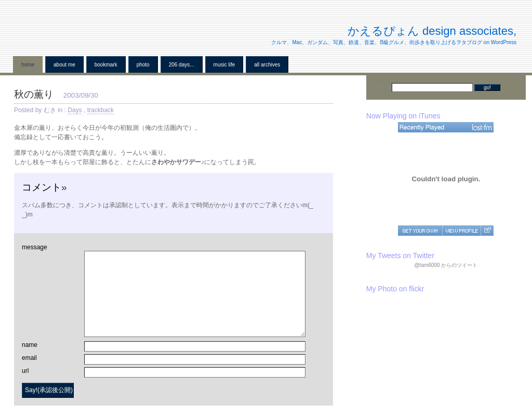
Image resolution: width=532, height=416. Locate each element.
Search (383, 88)
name (30, 345)
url (25, 371)
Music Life (224, 65)
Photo (143, 65)
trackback (101, 110)
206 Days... (182, 65)
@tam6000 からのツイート (446, 265)
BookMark (106, 65)
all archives (267, 65)
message (35, 247)
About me (64, 65)
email (29, 358)
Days (75, 110)
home (28, 65)
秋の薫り (34, 94)
